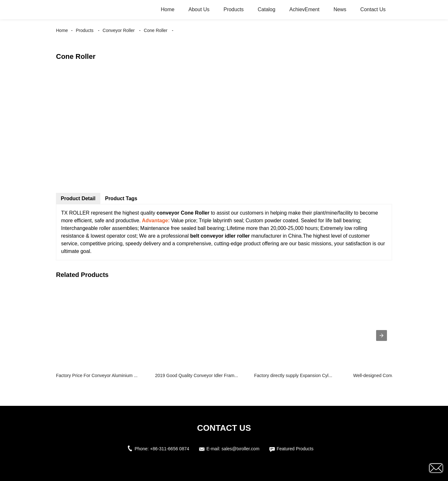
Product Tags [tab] (121, 198)
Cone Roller (156, 30)
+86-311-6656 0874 (170, 449)
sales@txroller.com (240, 449)
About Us (199, 9)
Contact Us (373, 9)
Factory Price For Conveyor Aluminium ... (97, 375)
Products (233, 9)
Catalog (267, 9)
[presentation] (382, 335)
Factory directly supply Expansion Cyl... (293, 375)
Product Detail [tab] (78, 198)
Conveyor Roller (119, 30)
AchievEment (305, 9)
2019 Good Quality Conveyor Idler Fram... (197, 375)
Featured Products (295, 449)
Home (168, 9)
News (340, 9)
